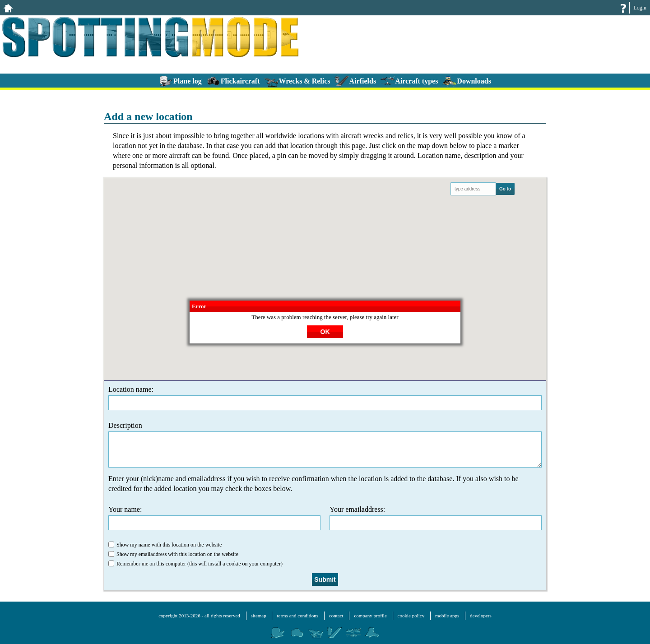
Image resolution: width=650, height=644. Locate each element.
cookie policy (411, 616)
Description (325, 445)
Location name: (325, 398)
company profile (370, 616)
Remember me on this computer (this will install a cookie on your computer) (195, 564)
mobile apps (447, 616)
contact (336, 616)
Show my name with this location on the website (165, 545)
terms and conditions (297, 616)
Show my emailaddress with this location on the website (173, 554)
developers (481, 616)
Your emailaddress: (436, 518)
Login (640, 8)
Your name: (214, 518)
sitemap (259, 616)
